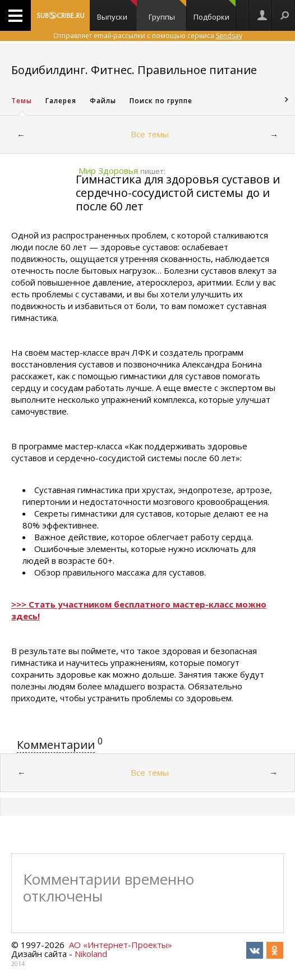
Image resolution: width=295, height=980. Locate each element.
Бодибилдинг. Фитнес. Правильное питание (134, 70)
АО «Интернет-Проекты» (121, 945)
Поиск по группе (161, 101)
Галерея (61, 101)
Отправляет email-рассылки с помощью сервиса (148, 36)
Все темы (150, 134)
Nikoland (91, 954)
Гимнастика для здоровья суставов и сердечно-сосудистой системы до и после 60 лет (178, 193)
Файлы (103, 101)
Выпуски (117, 11)
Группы (167, 11)
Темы (22, 101)
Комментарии (56, 745)
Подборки (215, 11)
